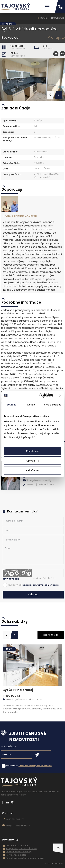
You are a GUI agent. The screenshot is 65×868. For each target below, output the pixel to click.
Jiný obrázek (11, 579)
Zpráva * (33, 555)
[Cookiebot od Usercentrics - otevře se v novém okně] (40, 396)
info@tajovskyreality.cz (41, 480)
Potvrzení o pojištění (17, 855)
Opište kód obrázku (45, 578)
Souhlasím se (14, 585)
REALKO (60, 863)
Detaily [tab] (31, 404)
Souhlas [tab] (11, 404)
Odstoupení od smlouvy (19, 852)
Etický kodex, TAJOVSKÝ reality (22, 848)
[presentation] (7, 635)
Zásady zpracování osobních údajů (25, 858)
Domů (44, 18)
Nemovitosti (57, 18)
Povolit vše (32, 451)
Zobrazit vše (51, 635)
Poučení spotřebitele (17, 845)
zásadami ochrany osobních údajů (40, 585)
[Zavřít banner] (60, 396)
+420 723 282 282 (15, 819)
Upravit (33, 461)
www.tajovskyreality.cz (41, 484)
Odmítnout (33, 470)
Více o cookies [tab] (53, 404)
